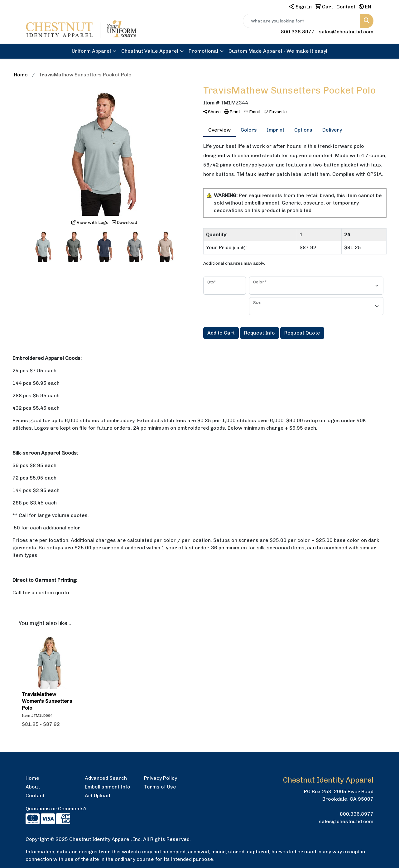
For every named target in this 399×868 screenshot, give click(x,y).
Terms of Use (160, 787)
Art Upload (97, 796)
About (33, 787)
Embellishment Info (108, 787)
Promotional (203, 51)
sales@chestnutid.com (346, 32)
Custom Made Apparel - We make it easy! (278, 51)
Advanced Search (106, 778)
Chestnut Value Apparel (150, 51)
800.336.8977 (298, 32)
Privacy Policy (161, 778)
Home (32, 778)
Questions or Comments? (56, 809)
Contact (35, 796)
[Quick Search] (302, 21)
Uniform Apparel (91, 51)
